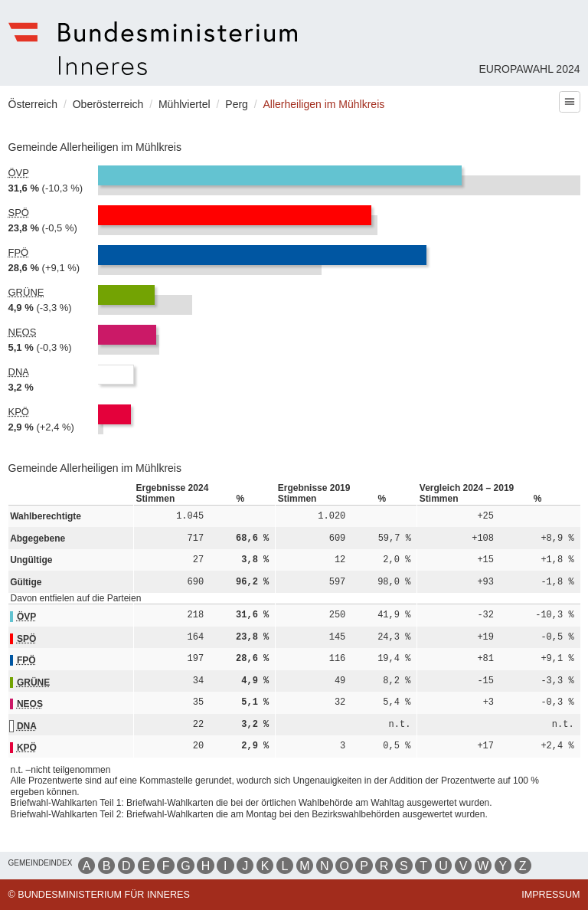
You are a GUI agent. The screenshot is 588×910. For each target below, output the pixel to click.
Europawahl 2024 (529, 69)
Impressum (550, 895)
